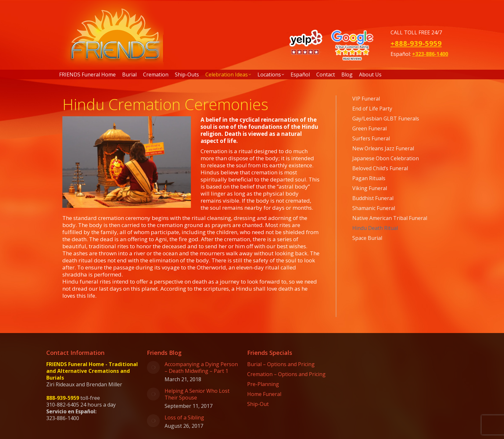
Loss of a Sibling (184, 418)
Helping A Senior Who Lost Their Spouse (197, 394)
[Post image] (153, 367)
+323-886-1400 (430, 54)
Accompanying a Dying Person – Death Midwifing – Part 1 (201, 368)
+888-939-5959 (416, 43)
